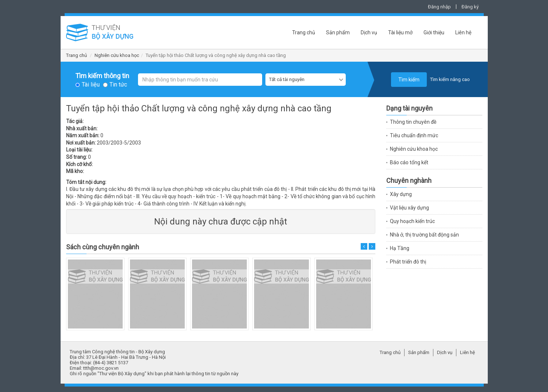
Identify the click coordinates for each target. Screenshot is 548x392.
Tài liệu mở (400, 32)
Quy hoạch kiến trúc (412, 221)
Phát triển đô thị (408, 262)
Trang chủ (304, 32)
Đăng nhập (439, 7)
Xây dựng (401, 194)
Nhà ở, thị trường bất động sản (424, 235)
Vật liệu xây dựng (409, 208)
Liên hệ (463, 32)
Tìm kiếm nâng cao (450, 79)
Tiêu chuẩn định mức (414, 135)
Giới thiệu (434, 32)
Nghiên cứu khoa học (117, 55)
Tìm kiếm (409, 80)
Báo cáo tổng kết (409, 162)
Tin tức (118, 85)
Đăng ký (470, 7)
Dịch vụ (369, 32)
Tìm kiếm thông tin (102, 76)
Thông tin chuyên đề (413, 122)
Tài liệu (91, 85)
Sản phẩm (338, 32)
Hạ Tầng (400, 248)
